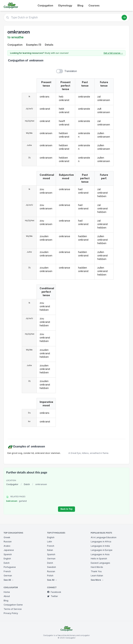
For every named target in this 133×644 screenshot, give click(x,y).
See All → (9, 580)
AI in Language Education (104, 537)
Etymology (65, 5)
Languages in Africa (101, 542)
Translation (71, 71)
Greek (7, 537)
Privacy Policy (11, 613)
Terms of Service (13, 609)
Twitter (53, 596)
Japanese (9, 550)
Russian (8, 542)
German (8, 576)
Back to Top (66, 509)
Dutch (27, 484)
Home (7, 592)
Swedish (52, 567)
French (7, 571)
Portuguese (10, 567)
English (7, 559)
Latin (50, 542)
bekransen (16, 501)
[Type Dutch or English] (66, 18)
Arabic (7, 546)
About (7, 596)
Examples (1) (34, 45)
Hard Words (97, 567)
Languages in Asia (100, 554)
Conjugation (45, 5)
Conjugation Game (13, 605)
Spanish (8, 554)
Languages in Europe (102, 550)
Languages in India (100, 546)
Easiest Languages (100, 563)
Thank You (96, 571)
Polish (50, 576)
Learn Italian (97, 576)
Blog (80, 5)
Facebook (54, 592)
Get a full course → (113, 53)
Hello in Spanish (99, 559)
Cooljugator (12, 484)
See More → (97, 580)
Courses (94, 5)
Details (49, 45)
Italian (50, 550)
